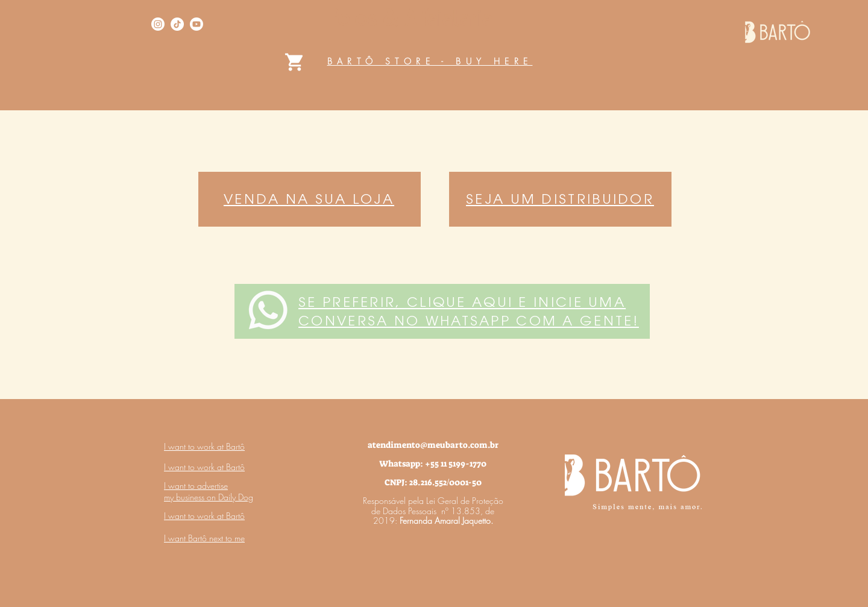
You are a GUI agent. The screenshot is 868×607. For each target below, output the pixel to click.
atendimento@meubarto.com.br (433, 445)
